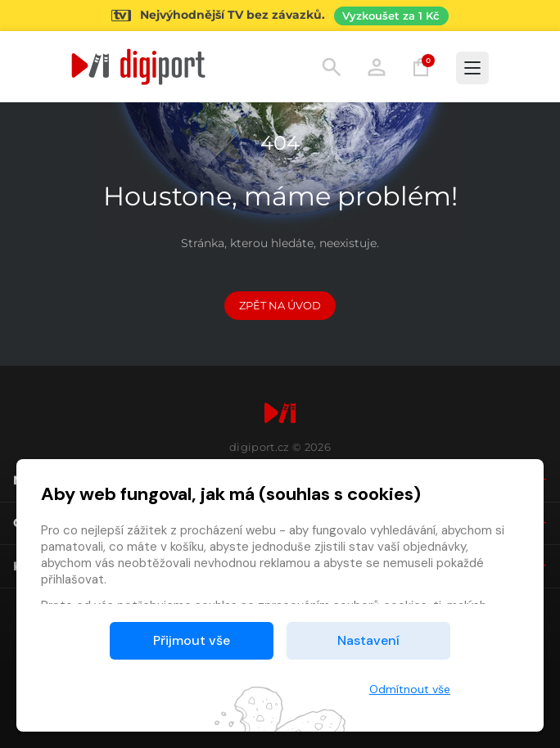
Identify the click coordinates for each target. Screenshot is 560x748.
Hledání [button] (332, 67)
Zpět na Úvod (280, 305)
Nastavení (368, 640)
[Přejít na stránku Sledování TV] (280, 16)
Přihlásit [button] (377, 67)
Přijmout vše (192, 640)
